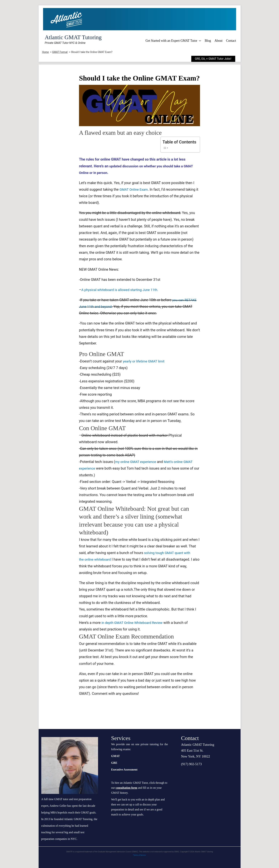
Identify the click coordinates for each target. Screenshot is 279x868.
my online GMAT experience (137, 462)
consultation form (126, 788)
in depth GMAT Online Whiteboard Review (134, 623)
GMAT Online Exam (135, 189)
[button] (216, 59)
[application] (199, 41)
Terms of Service (140, 855)
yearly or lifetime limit (145, 361)
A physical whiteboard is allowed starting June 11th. (122, 290)
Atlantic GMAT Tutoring (73, 37)
